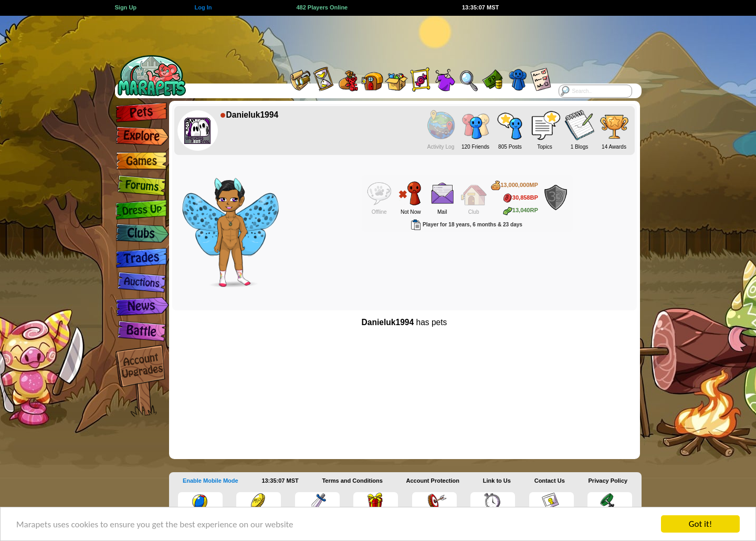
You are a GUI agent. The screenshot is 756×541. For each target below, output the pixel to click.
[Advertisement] (369, 39)
